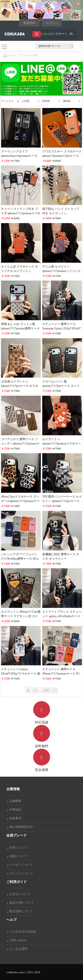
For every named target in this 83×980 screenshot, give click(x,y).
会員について (17, 848)
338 (46, 690)
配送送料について (20, 911)
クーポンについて (20, 865)
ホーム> (13, 55)
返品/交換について (21, 903)
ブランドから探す (28, 55)
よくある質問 (17, 949)
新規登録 (29, 23)
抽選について (17, 856)
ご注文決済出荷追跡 (22, 932)
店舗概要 (14, 801)
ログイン (52, 23)
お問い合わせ (17, 940)
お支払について (19, 894)
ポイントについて (20, 873)
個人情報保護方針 (20, 827)
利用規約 (14, 810)
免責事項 (14, 818)
